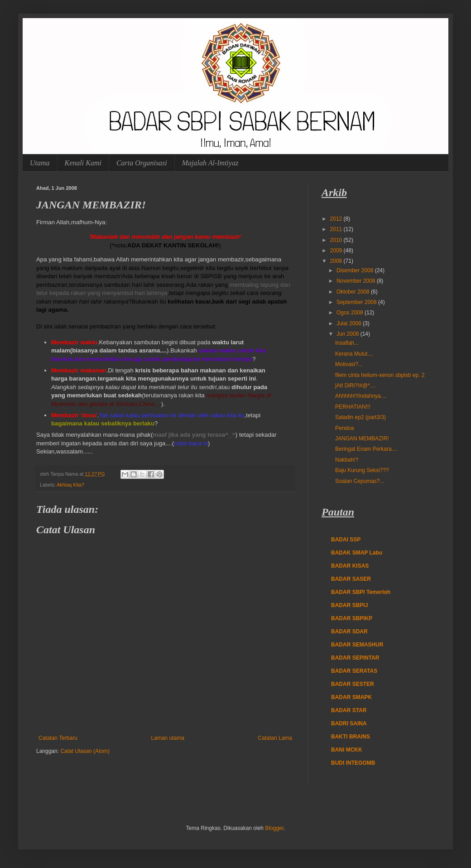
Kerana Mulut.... (354, 354)
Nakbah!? (347, 460)
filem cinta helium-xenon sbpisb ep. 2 (380, 375)
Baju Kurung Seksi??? (362, 470)
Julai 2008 (350, 323)
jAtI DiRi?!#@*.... (356, 386)
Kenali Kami (83, 163)
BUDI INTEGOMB (353, 763)
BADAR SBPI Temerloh (361, 592)
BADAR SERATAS (354, 671)
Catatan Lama (275, 738)
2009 (337, 251)
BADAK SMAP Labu (357, 553)
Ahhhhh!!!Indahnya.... (361, 396)
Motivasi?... (349, 364)
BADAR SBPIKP (352, 618)
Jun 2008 (348, 334)
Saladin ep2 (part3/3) (360, 417)
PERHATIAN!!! (353, 407)
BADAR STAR (349, 710)
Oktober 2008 (354, 292)
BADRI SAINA (349, 723)
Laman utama (168, 738)
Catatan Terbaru (58, 738)
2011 (337, 229)
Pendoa (344, 428)
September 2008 (357, 302)
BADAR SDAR (349, 632)
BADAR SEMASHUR (357, 645)
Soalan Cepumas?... (360, 481)
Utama (40, 163)
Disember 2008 (356, 270)
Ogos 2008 (351, 313)
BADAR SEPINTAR (355, 658)
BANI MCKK (347, 750)
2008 (337, 261)
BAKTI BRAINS (351, 737)
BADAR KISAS (350, 566)
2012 (337, 219)
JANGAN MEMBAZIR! (362, 439)
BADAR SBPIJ (349, 605)
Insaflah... (347, 343)
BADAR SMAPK (351, 697)
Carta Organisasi (142, 163)
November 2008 (357, 281)
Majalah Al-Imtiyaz (210, 163)
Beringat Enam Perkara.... (366, 449)
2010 (337, 240)
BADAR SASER (351, 579)
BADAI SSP (346, 540)
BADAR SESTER (353, 684)
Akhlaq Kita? (70, 485)
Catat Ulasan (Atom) (85, 751)
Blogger (274, 828)
